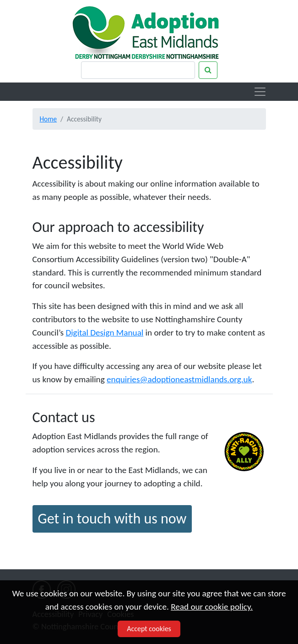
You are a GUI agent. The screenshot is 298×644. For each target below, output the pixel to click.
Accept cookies (149, 629)
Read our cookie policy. (212, 607)
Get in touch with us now (112, 519)
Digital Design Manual (104, 333)
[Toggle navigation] (260, 92)
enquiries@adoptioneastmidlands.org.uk (179, 379)
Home (49, 119)
